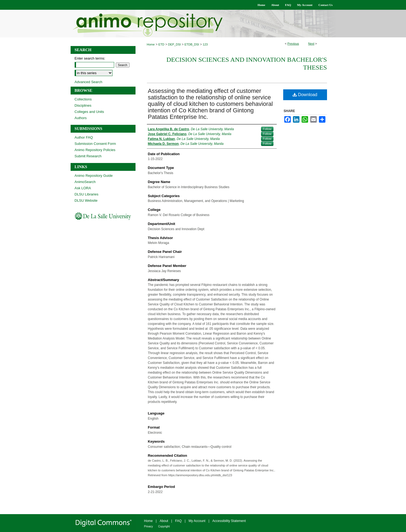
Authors (81, 118)
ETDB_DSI (192, 44)
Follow (267, 129)
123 (205, 44)
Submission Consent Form (95, 144)
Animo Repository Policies (95, 150)
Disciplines (83, 105)
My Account (197, 521)
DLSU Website (86, 200)
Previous (293, 44)
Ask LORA (83, 188)
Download (305, 95)
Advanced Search (89, 82)
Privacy (149, 526)
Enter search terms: (90, 58)
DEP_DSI (174, 44)
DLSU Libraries (87, 194)
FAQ (178, 521)
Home (151, 44)
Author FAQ (84, 137)
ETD (161, 44)
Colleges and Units (89, 112)
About (164, 521)
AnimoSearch (85, 182)
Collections (83, 99)
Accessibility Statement (229, 521)
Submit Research (88, 156)
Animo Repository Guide (94, 176)
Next (311, 44)
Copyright (164, 526)
